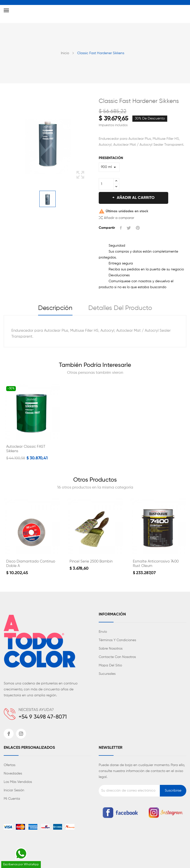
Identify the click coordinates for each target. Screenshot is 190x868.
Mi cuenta (12, 799)
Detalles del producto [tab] (120, 308)
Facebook (9, 734)
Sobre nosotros (111, 649)
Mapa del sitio (110, 665)
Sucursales (107, 674)
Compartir (121, 228)
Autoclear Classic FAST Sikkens (26, 449)
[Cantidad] (106, 184)
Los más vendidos (18, 782)
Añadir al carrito (135, 198)
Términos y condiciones (117, 640)
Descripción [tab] (55, 308)
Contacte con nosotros (117, 657)
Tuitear (129, 228)
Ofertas (10, 765)
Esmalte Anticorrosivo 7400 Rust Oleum (156, 564)
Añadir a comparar (116, 218)
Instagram (21, 734)
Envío (103, 632)
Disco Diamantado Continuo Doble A (31, 564)
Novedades (13, 774)
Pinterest (138, 228)
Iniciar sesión (14, 790)
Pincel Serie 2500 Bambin (91, 561)
